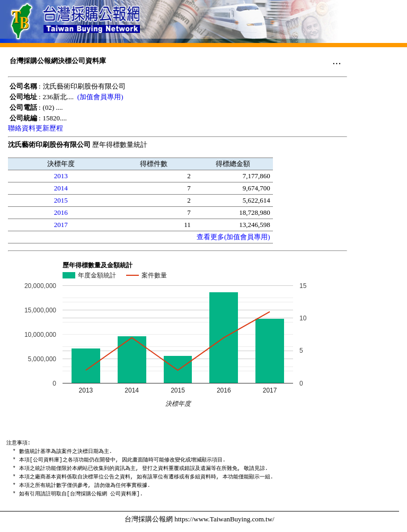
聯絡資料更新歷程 (36, 128)
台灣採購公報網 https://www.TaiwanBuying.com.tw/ (200, 519)
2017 (61, 225)
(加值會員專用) (100, 97)
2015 (61, 200)
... (337, 60)
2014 (61, 188)
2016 (61, 212)
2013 (61, 176)
